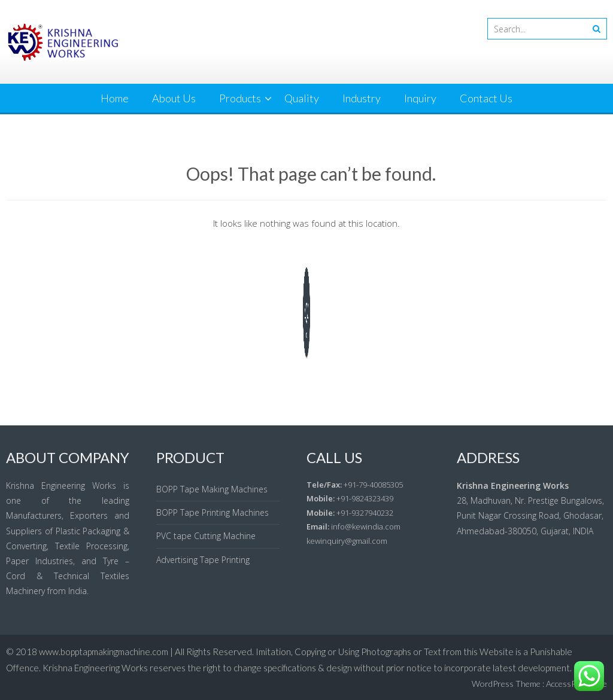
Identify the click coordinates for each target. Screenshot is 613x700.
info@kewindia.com (366, 526)
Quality (302, 98)
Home (115, 98)
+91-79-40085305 (373, 485)
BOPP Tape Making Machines (212, 489)
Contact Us (486, 98)
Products (240, 98)
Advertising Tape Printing (203, 560)
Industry (362, 98)
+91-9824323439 (365, 498)
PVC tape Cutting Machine (206, 536)
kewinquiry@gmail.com (347, 541)
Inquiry (420, 98)
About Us (174, 98)
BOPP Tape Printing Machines (213, 512)
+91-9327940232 (365, 513)
